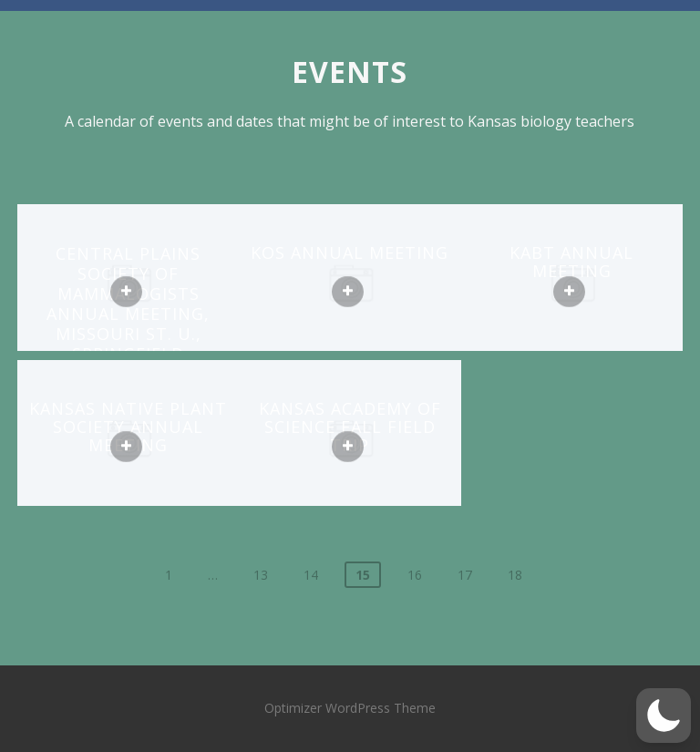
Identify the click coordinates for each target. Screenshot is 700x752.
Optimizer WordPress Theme (350, 708)
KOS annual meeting (350, 252)
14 (311, 575)
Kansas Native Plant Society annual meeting (128, 427)
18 (515, 575)
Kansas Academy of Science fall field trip (350, 427)
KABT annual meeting (571, 262)
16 (415, 575)
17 (465, 575)
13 (261, 575)
